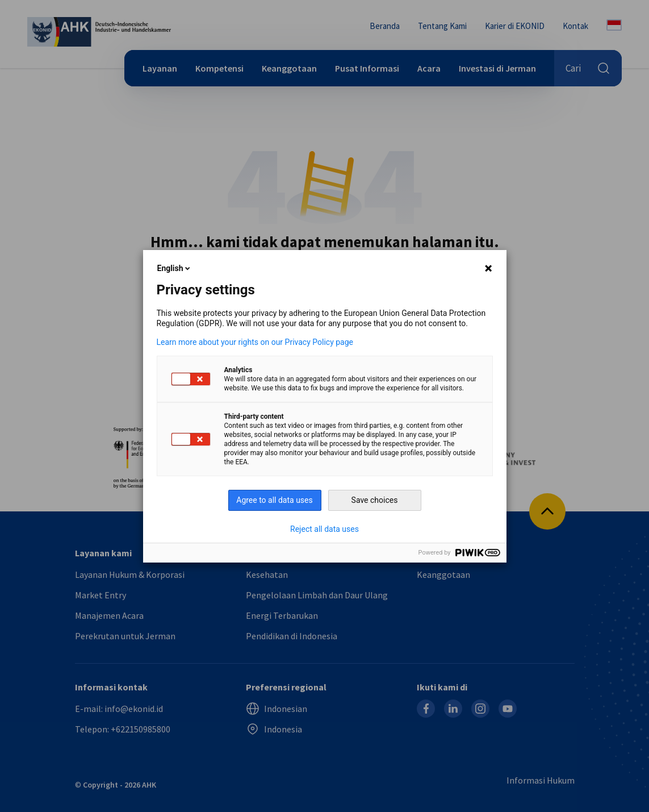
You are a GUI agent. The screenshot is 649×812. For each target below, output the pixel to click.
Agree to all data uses (275, 500)
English (175, 268)
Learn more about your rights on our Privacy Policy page (255, 342)
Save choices (375, 500)
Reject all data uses (324, 529)
